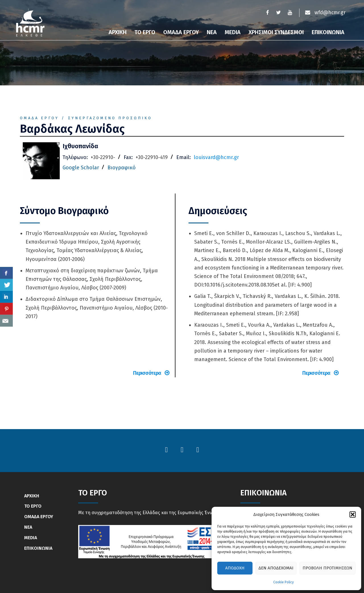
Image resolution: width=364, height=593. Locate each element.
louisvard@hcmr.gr (216, 157)
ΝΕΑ (28, 527)
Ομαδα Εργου (181, 32)
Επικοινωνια (328, 32)
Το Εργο (145, 32)
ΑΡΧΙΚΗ (32, 496)
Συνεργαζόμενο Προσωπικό (110, 118)
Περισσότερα (151, 373)
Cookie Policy (284, 582)
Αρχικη (118, 32)
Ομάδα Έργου (39, 118)
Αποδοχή (235, 568)
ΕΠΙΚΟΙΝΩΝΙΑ (38, 548)
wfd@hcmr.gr (325, 13)
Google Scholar (81, 168)
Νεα (212, 32)
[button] (353, 514)
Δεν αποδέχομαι (276, 568)
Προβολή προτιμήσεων (327, 568)
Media (233, 32)
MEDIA (31, 538)
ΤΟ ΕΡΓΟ (33, 506)
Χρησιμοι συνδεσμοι (276, 32)
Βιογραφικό (122, 168)
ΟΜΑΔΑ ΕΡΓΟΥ (39, 517)
